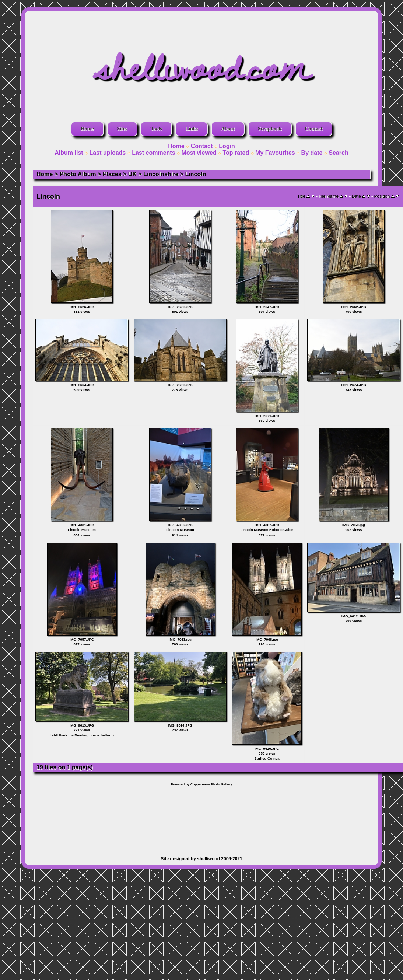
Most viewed (199, 153)
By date (312, 153)
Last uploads (108, 153)
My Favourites (275, 153)
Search (338, 153)
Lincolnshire (161, 174)
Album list (69, 153)
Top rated (236, 153)
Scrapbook (270, 129)
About (228, 129)
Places (112, 174)
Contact (314, 129)
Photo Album (78, 174)
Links (192, 129)
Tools (156, 129)
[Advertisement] (202, 818)
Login (227, 146)
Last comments (153, 153)
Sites (122, 129)
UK (132, 174)
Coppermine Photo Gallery (211, 784)
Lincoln (196, 174)
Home (87, 129)
